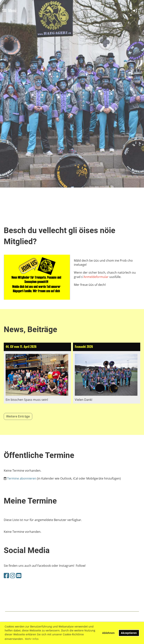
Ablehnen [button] (108, 633)
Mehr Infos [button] (32, 639)
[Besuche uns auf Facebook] (6, 575)
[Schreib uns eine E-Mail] (19, 575)
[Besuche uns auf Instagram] (13, 575)
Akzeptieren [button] (129, 633)
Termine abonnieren (22, 478)
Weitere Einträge (18, 416)
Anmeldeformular (96, 277)
